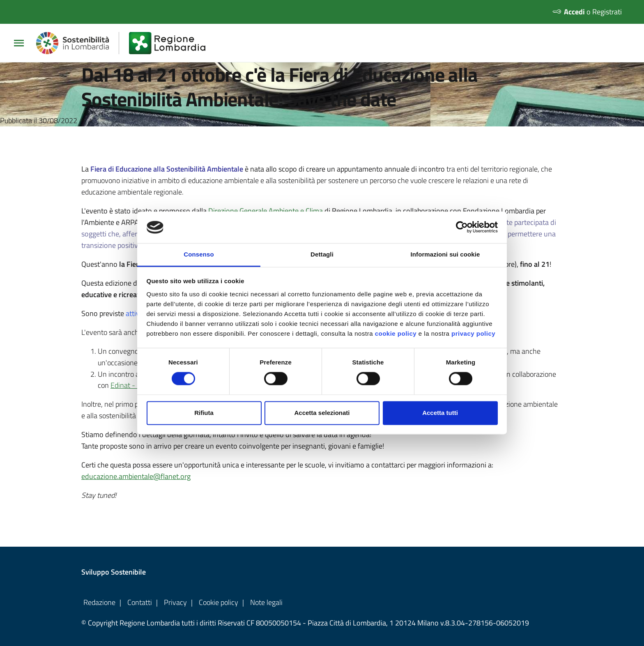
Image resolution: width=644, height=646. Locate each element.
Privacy (175, 602)
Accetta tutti (440, 413)
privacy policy (473, 333)
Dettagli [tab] (322, 254)
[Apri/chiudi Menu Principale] (22, 43)
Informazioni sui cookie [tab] (445, 254)
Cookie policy (218, 602)
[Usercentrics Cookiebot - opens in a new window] (462, 227)
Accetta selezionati (322, 413)
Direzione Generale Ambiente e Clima (266, 211)
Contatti (140, 602)
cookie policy (396, 333)
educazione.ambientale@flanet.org (136, 477)
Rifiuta (204, 413)
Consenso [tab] (199, 254)
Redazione (99, 602)
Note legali (266, 602)
